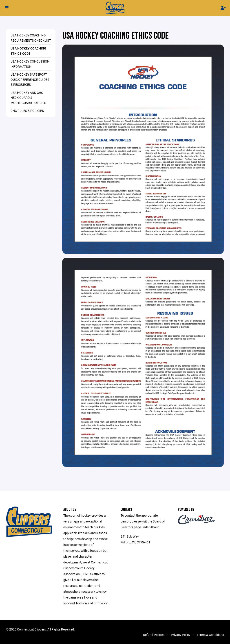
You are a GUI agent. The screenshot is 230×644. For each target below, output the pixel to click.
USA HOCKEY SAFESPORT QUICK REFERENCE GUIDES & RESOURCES (30, 79)
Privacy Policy (181, 635)
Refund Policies (154, 635)
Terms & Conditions (210, 635)
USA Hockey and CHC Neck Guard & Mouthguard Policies (28, 98)
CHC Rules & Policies (27, 111)
